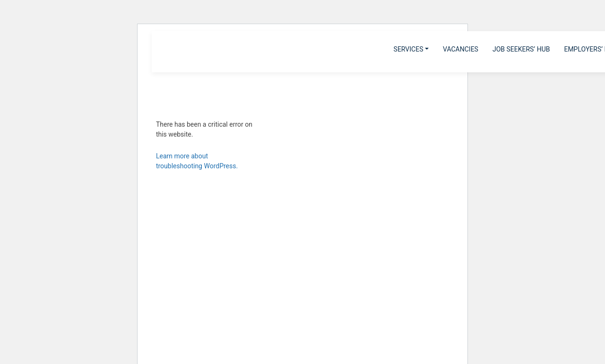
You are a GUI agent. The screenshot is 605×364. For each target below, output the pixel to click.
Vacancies (461, 49)
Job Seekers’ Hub (521, 49)
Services (409, 49)
